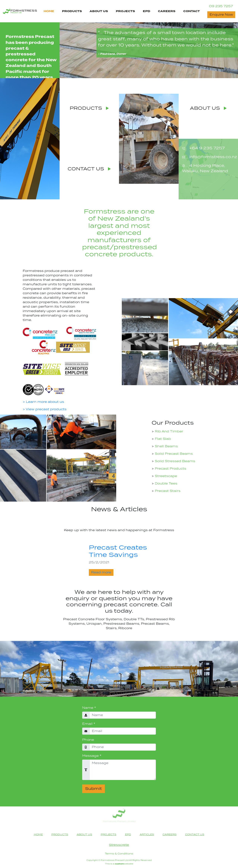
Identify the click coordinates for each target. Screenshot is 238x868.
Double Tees (166, 484)
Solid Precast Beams (173, 454)
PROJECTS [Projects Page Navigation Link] (125, 11)
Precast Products (170, 469)
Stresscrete (119, 845)
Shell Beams (166, 446)
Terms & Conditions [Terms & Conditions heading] (119, 854)
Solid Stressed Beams (174, 461)
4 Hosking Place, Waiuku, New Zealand (205, 169)
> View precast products (45, 409)
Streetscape (165, 476)
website (124, 864)
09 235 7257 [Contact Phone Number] (221, 6)
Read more (101, 572)
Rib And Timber (169, 431)
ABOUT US (208, 108)
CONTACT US (89, 169)
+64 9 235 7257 (206, 148)
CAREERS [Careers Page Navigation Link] (167, 11)
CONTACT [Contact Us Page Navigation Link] (192, 11)
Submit (93, 789)
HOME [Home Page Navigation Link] (49, 11)
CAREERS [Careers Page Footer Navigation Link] (170, 835)
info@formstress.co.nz (213, 157)
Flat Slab (162, 439)
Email (89, 724)
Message (92, 756)
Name (89, 708)
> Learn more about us (43, 402)
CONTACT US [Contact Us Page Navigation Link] (195, 835)
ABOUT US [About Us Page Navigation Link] (99, 11)
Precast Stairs (167, 491)
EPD (147, 11)
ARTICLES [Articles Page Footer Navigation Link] (147, 835)
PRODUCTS (89, 108)
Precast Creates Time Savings (118, 551)
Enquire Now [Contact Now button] (221, 15)
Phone (88, 740)
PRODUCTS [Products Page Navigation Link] (72, 11)
